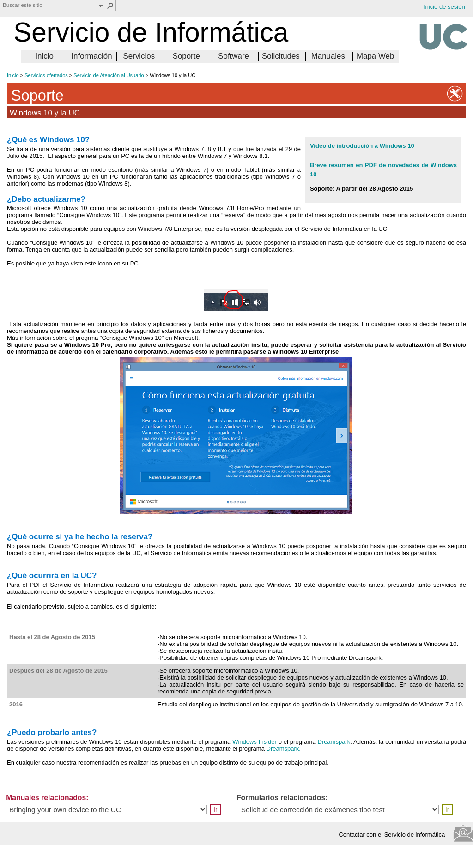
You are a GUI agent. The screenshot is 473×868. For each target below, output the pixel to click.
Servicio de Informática (151, 32)
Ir (215, 809)
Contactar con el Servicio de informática (394, 835)
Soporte (186, 56)
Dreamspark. (284, 749)
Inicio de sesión (444, 7)
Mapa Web (375, 56)
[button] (110, 6)
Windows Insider (255, 742)
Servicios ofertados (46, 75)
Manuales (328, 56)
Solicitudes (281, 56)
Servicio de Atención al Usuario (109, 75)
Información (91, 56)
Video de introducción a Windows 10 (362, 146)
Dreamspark (334, 742)
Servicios (139, 56)
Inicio (44, 56)
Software (233, 56)
